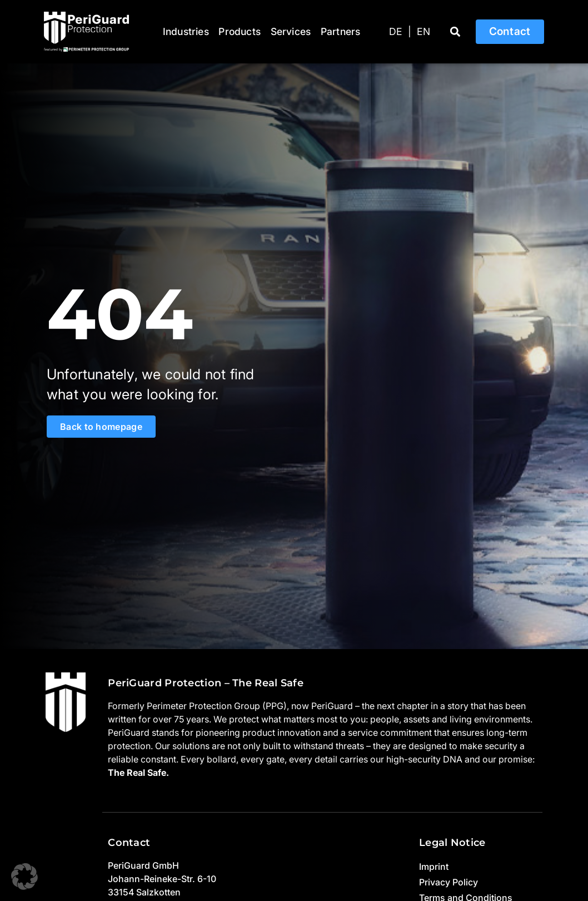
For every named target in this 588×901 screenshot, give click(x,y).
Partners (341, 31)
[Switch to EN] (423, 32)
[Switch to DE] (396, 32)
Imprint (434, 867)
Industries (186, 31)
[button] (455, 32)
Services (291, 31)
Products (240, 31)
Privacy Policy (449, 882)
